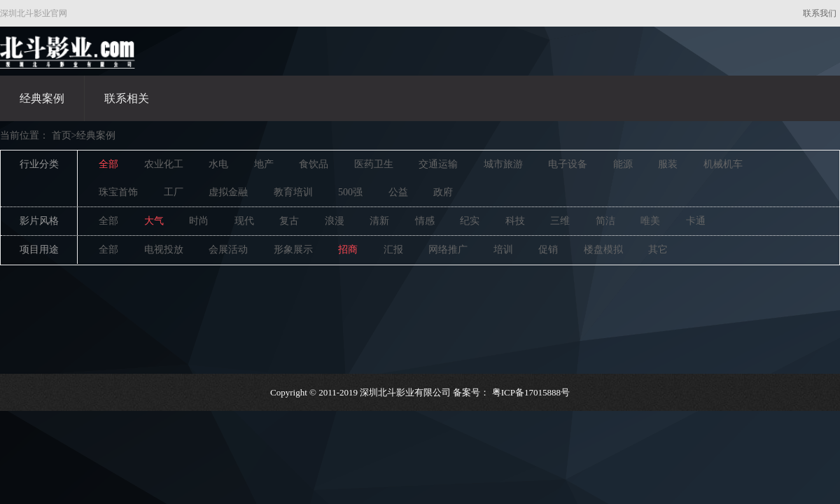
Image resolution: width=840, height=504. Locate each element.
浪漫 (335, 221)
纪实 (470, 221)
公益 (398, 192)
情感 (425, 221)
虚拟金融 (228, 192)
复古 (289, 221)
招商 (348, 250)
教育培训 (293, 192)
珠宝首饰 (118, 192)
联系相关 (127, 98)
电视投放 (164, 250)
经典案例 (42, 98)
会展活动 (228, 250)
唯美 (650, 221)
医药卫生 (374, 164)
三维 (560, 221)
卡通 (696, 221)
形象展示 (293, 250)
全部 (108, 164)
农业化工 (164, 164)
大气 (154, 221)
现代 (244, 221)
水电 (218, 164)
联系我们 (820, 13)
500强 (350, 192)
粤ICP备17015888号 (531, 392)
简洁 (605, 221)
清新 (379, 221)
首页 (62, 135)
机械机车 (723, 164)
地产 (264, 164)
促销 (548, 250)
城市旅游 (503, 164)
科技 (515, 221)
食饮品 (314, 164)
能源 (623, 164)
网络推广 (448, 250)
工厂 (174, 192)
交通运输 (438, 164)
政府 (443, 192)
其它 (658, 250)
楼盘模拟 (603, 250)
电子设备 (568, 164)
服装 (668, 164)
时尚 (199, 221)
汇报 (393, 250)
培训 (503, 250)
